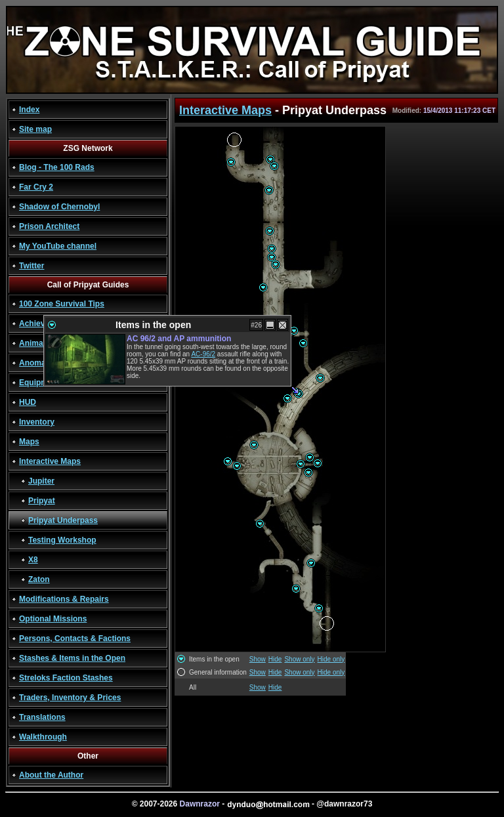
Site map (35, 129)
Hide (275, 659)
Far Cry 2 (36, 187)
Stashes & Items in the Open (72, 658)
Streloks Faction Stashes (66, 678)
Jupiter (41, 481)
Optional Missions (53, 619)
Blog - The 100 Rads (57, 167)
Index (29, 110)
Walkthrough (43, 737)
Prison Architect (49, 226)
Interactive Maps (50, 461)
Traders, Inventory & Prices (70, 698)
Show (258, 659)
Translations (42, 717)
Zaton (39, 579)
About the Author (51, 775)
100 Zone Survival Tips (62, 304)
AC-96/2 (203, 354)
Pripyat (42, 501)
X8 (33, 560)
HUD (28, 402)
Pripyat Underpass (63, 520)
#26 (256, 325)
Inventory (37, 422)
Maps (29, 442)
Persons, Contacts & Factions (75, 639)
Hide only (331, 659)
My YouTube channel (58, 246)
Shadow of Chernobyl (59, 207)
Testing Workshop (62, 540)
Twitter (31, 266)
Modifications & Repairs (64, 599)
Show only (299, 659)
